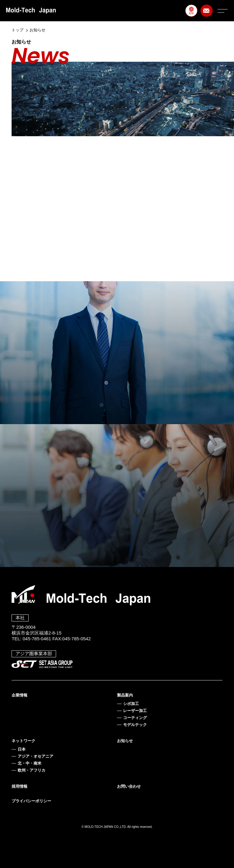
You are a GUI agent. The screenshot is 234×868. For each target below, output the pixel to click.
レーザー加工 (135, 711)
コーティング (135, 718)
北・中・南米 (30, 763)
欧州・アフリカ (32, 770)
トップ (18, 30)
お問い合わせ (129, 786)
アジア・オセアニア (35, 756)
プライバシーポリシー (31, 801)
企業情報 (19, 695)
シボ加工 (131, 704)
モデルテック (135, 725)
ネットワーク (23, 741)
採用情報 (19, 786)
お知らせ (125, 741)
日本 (22, 749)
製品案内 (125, 695)
